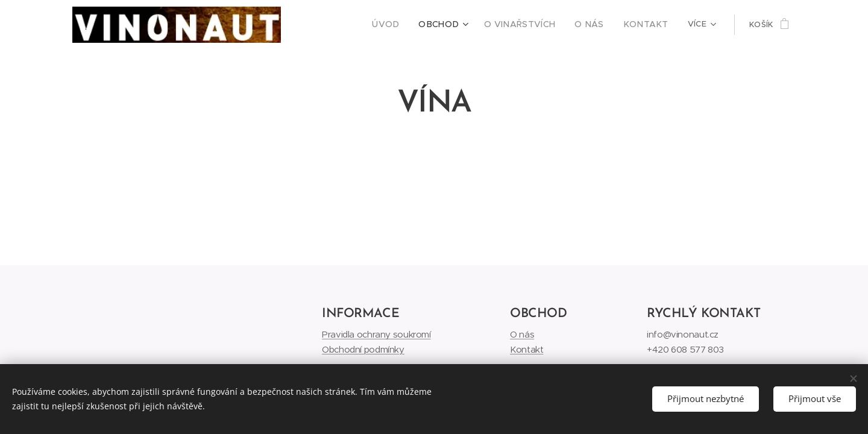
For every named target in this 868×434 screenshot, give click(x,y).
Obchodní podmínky (363, 349)
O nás (522, 334)
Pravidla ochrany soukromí (376, 334)
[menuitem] (408, 25)
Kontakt (527, 349)
